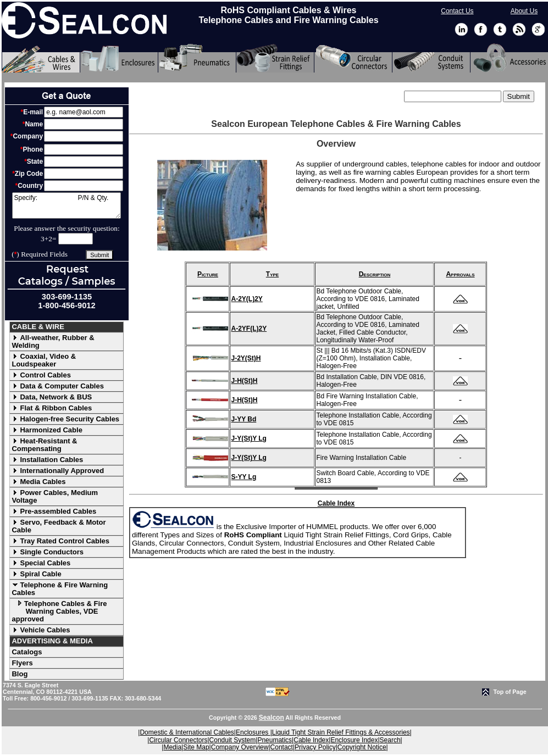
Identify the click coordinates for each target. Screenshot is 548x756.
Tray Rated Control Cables (60, 541)
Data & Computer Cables (57, 386)
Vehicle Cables (41, 630)
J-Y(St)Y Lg (248, 438)
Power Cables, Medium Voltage (55, 496)
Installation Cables (47, 460)
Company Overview (240, 747)
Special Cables (41, 563)
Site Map (196, 747)
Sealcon (272, 718)
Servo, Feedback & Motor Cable (59, 526)
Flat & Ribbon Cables (52, 408)
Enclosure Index (354, 740)
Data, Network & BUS (52, 397)
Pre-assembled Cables (54, 511)
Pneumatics (275, 740)
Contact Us (457, 11)
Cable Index (336, 503)
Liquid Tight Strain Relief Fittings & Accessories (341, 732)
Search (390, 740)
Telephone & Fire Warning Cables (60, 589)
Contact (282, 747)
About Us (524, 11)
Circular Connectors (178, 740)
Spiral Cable (36, 574)
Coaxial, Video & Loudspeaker (44, 360)
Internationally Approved (58, 471)
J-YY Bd (243, 419)
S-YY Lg (243, 477)
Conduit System (233, 740)
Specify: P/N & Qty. (67, 205)
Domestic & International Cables (187, 732)
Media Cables (38, 482)
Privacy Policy (315, 747)
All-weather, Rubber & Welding (53, 341)
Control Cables (41, 375)
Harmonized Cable (47, 430)
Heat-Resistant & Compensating (44, 445)
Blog (20, 674)
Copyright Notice (362, 747)
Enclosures (253, 732)
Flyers (22, 663)
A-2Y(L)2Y (247, 299)
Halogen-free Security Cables (65, 419)
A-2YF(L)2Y (249, 329)
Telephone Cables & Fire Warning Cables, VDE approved (59, 611)
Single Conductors (48, 552)
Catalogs (27, 652)
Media (172, 747)
